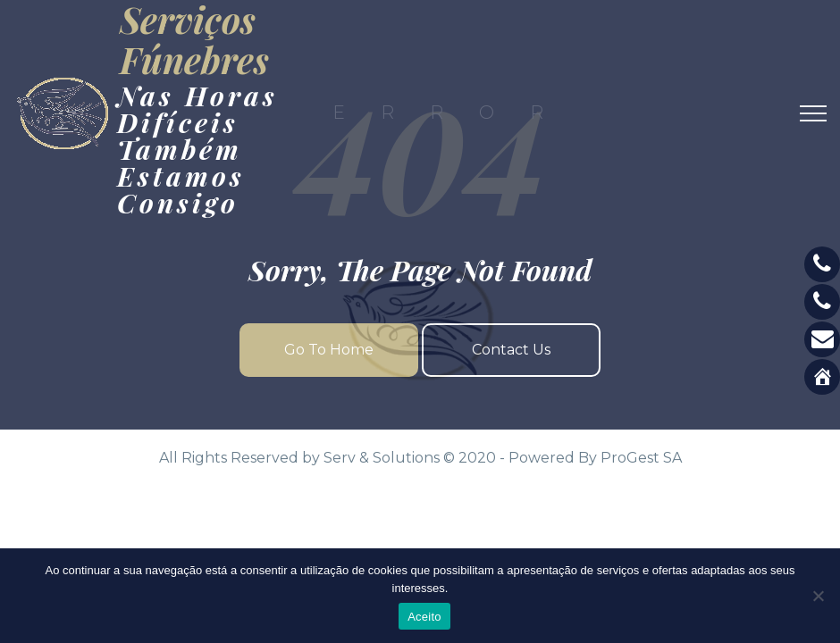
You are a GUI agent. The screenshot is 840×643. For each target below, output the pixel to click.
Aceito (424, 617)
